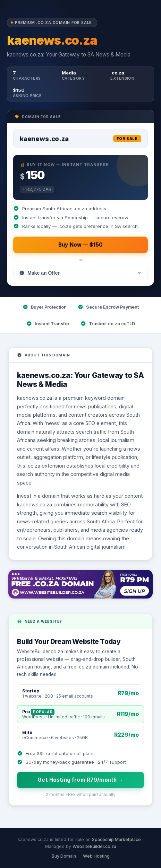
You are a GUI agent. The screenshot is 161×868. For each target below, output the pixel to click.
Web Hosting (96, 856)
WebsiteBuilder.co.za (94, 846)
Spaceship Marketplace (116, 839)
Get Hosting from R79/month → (80, 780)
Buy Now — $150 (80, 245)
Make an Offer (80, 273)
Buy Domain (64, 856)
